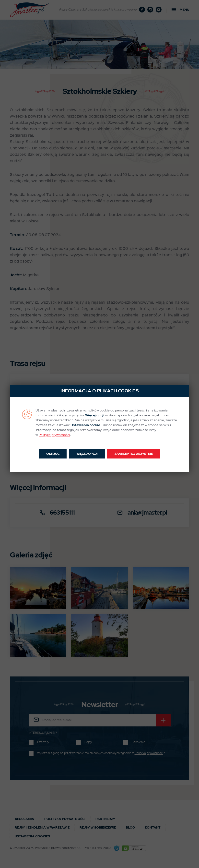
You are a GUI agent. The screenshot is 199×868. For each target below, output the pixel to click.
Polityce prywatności (54, 435)
